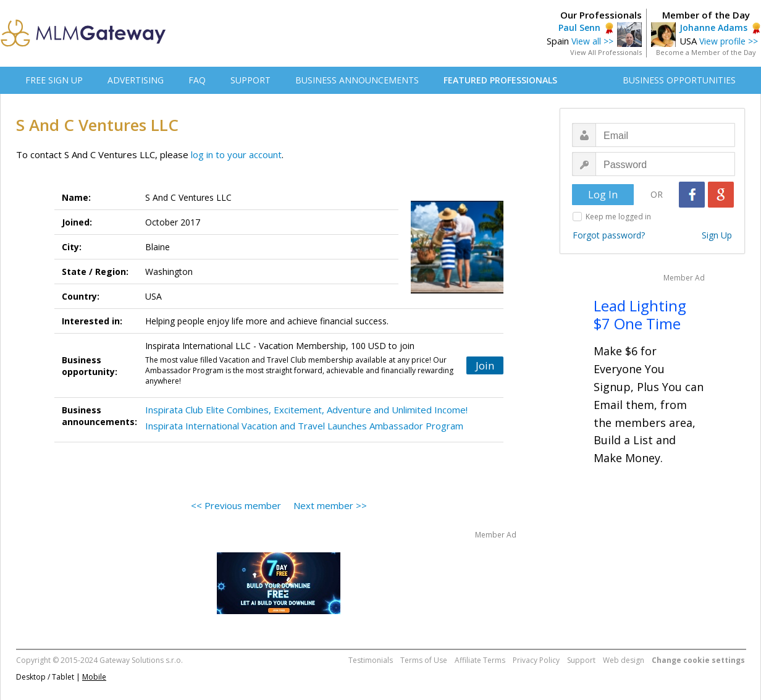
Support (581, 660)
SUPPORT (250, 80)
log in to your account (236, 154)
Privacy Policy (536, 660)
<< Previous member (236, 505)
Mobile (94, 677)
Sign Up (717, 235)
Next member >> (330, 505)
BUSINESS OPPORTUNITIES (679, 80)
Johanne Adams (713, 27)
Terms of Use (424, 660)
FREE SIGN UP (54, 80)
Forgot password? (609, 235)
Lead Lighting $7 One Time (640, 314)
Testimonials (371, 660)
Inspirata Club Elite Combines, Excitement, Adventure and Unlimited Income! (306, 410)
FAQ (197, 80)
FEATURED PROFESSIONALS (500, 80)
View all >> (592, 41)
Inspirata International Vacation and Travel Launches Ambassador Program (304, 426)
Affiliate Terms (480, 660)
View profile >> (729, 41)
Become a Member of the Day (706, 52)
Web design (624, 660)
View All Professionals (606, 52)
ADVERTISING (136, 80)
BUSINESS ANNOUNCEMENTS (357, 80)
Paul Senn (579, 27)
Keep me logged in (618, 217)
